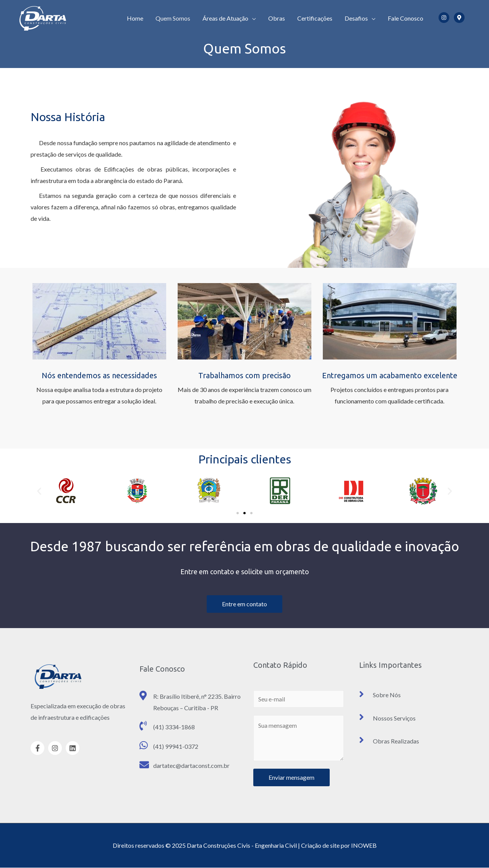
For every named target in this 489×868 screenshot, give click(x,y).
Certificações (315, 18)
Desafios (356, 18)
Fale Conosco (406, 18)
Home (135, 18)
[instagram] (446, 18)
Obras (277, 18)
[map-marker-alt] (461, 18)
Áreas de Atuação (225, 18)
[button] (238, 513)
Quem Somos (173, 18)
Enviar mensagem (291, 777)
